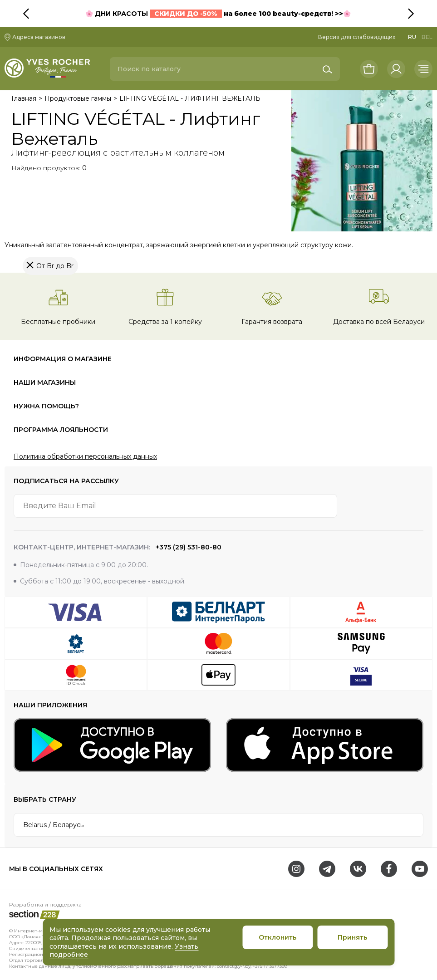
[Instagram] (296, 869)
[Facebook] (389, 869)
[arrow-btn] (412, 506)
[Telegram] (327, 869)
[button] (426, 14)
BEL (427, 37)
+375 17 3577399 (270, 966)
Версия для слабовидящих (357, 37)
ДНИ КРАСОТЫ (157, 14)
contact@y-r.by (234, 966)
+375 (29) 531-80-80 (188, 547)
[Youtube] (420, 869)
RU (412, 37)
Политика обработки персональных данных (85, 456)
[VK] (358, 869)
